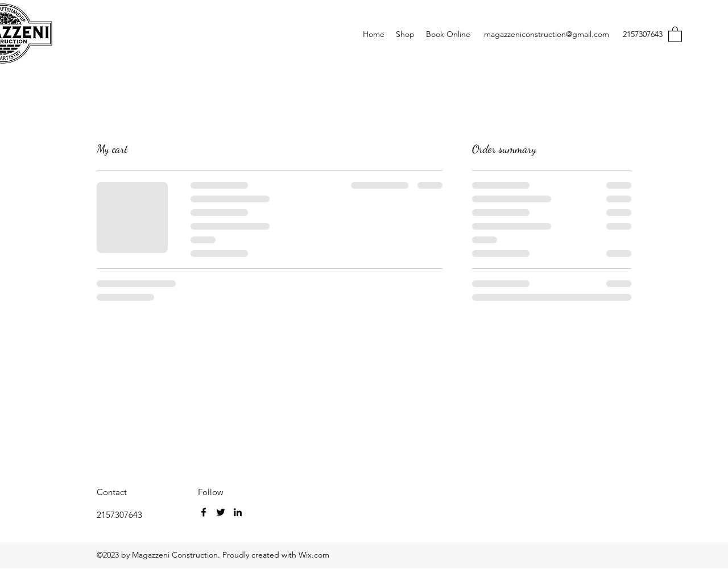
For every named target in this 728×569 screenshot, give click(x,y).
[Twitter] (221, 512)
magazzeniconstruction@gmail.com (547, 34)
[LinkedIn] (238, 512)
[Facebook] (204, 512)
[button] (675, 34)
